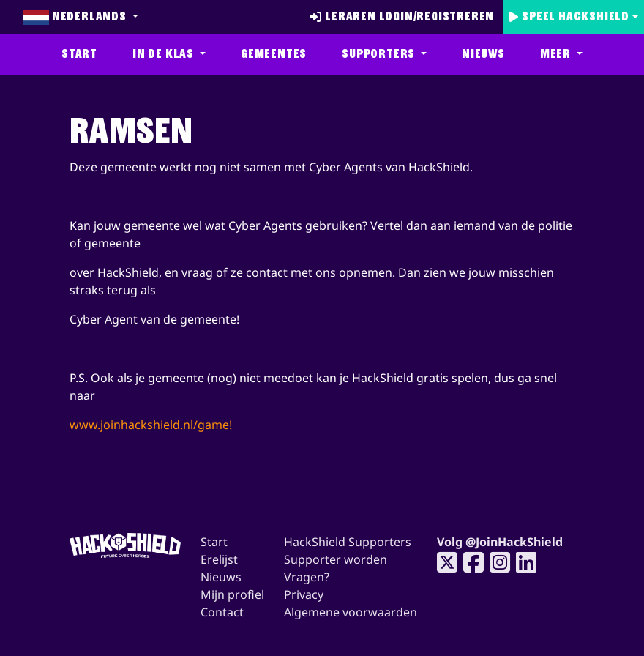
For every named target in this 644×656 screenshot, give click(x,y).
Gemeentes (274, 54)
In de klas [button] (165, 54)
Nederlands (76, 17)
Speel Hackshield (569, 16)
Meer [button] (557, 54)
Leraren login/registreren (402, 16)
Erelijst (219, 559)
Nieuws (483, 54)
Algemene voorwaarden (351, 612)
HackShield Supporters (348, 542)
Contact (222, 612)
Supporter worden (336, 559)
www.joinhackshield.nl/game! (151, 425)
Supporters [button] (380, 54)
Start (79, 54)
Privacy (304, 594)
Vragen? (307, 577)
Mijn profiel (232, 594)
